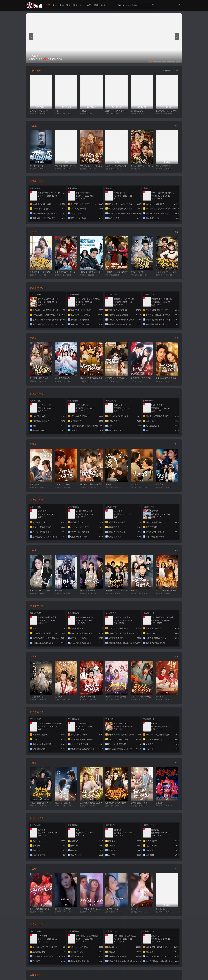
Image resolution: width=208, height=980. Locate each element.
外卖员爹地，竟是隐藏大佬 (116, 378)
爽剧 (68, 5)
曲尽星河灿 (160, 909)
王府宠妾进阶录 (137, 111)
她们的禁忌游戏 (112, 909)
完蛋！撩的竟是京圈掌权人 (167, 378)
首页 (48, 5)
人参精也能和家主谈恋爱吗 (91, 803)
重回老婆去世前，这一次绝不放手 (66, 166)
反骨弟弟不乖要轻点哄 (39, 111)
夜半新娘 (159, 803)
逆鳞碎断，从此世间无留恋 (116, 591)
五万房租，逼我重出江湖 (116, 166)
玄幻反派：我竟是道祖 (39, 378)
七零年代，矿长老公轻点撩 (116, 272)
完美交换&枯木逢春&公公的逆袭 (91, 909)
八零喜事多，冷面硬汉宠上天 (41, 272)
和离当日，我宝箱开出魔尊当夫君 (117, 697)
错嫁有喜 (159, 697)
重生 (55, 5)
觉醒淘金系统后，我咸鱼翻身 (167, 272)
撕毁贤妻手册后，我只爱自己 (41, 591)
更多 (176, 126)
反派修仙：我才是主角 (89, 697)
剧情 (103, 5)
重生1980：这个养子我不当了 (117, 111)
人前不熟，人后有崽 (63, 484)
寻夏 (57, 111)
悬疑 (96, 5)
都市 (82, 5)
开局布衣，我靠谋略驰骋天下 (142, 697)
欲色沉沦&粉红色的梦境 (40, 909)
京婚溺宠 (134, 484)
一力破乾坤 (85, 111)
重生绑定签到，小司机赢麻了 (91, 166)
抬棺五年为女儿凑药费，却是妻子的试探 (41, 803)
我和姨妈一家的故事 (63, 909)
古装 (89, 5)
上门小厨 (134, 909)
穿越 (62, 5)
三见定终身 (34, 484)
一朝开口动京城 (36, 697)
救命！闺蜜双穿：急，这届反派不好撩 (66, 272)
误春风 (108, 484)
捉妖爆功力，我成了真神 (116, 803)
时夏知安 (59, 591)
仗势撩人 (59, 697)
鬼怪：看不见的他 (62, 803)
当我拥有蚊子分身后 (139, 803)
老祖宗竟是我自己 (62, 378)
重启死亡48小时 (36, 166)
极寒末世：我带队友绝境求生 (91, 272)
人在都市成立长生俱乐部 (166, 591)
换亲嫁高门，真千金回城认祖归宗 (167, 111)
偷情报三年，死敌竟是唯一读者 (142, 378)
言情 (75, 5)
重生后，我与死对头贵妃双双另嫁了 (142, 166)
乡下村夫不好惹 (137, 272)
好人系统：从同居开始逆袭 (91, 484)
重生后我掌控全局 (163, 166)
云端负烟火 (135, 591)
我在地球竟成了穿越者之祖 (91, 378)
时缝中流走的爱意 (88, 591)
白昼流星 (159, 484)
